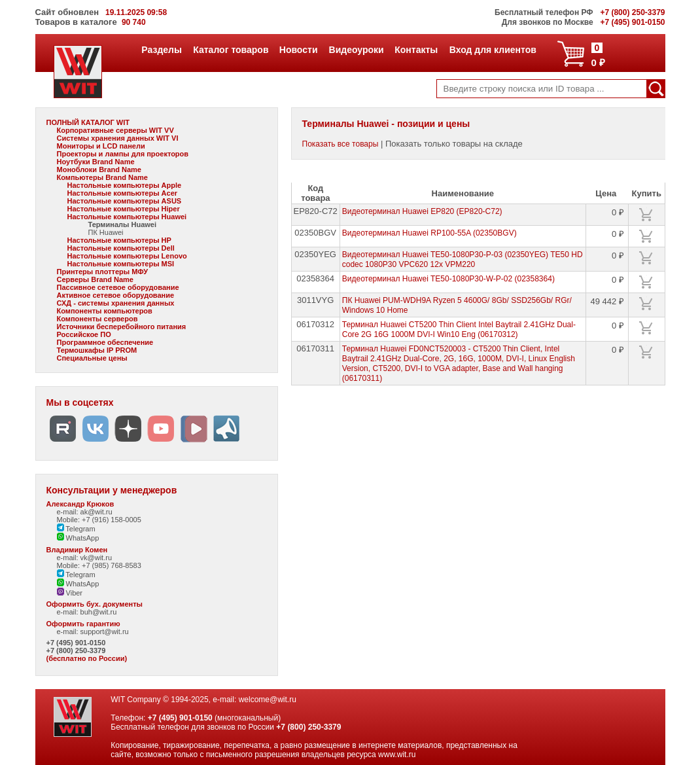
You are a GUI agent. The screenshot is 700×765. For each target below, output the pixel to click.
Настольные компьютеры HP (119, 240)
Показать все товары (341, 144)
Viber (70, 593)
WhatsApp (78, 538)
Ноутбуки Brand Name (96, 162)
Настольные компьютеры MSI (121, 264)
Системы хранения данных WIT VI (118, 138)
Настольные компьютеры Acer (123, 193)
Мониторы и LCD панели (101, 146)
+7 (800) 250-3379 (76, 650)
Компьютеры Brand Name (102, 177)
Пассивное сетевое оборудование (118, 287)
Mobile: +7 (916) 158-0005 (99, 520)
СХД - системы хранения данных (116, 303)
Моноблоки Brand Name (99, 169)
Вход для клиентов (493, 50)
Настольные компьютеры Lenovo (127, 256)
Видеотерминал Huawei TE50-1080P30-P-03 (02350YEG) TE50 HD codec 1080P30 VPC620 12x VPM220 (463, 259)
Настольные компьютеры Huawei (127, 217)
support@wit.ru (105, 632)
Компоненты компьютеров (105, 311)
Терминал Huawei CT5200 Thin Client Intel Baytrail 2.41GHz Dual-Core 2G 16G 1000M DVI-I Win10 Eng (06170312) (459, 329)
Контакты (416, 50)
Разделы (161, 50)
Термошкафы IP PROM (97, 350)
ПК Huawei (106, 232)
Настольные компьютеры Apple (125, 185)
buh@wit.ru (99, 612)
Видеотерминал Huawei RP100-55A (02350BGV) (429, 233)
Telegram (76, 529)
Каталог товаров (230, 50)
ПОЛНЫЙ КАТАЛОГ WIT (88, 122)
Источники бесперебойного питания (122, 327)
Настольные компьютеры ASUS (125, 201)
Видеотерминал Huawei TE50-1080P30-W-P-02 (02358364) (448, 279)
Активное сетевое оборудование (116, 295)
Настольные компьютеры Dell (121, 248)
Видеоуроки (356, 50)
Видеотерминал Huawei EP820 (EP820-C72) (422, 211)
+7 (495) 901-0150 (76, 643)
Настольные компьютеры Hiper (124, 209)
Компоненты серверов (97, 319)
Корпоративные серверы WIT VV (115, 130)
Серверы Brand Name (95, 279)
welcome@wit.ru (268, 700)
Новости (298, 50)
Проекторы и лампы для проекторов (123, 154)
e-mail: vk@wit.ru (85, 558)
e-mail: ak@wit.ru (85, 512)
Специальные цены (92, 358)
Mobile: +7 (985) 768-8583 (99, 565)
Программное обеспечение (105, 342)
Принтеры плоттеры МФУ (103, 272)
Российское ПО (84, 334)
